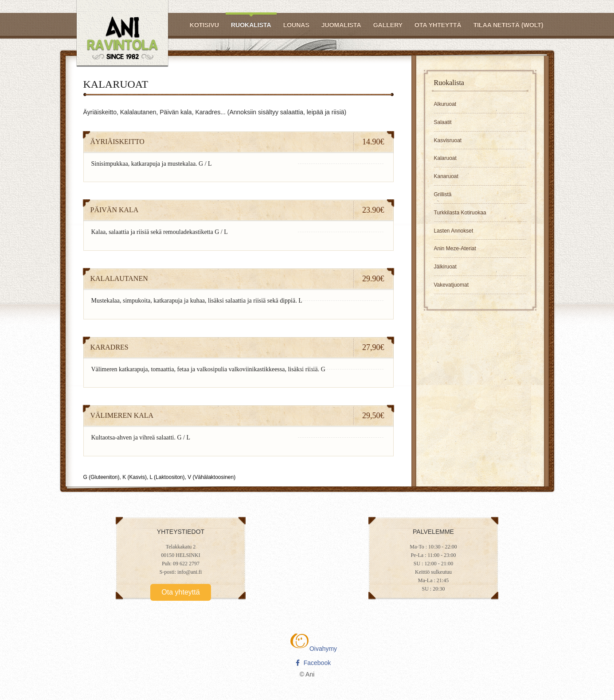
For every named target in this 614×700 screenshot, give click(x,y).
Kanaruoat (446, 176)
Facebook (313, 663)
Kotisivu (204, 25)
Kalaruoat (445, 158)
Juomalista (341, 25)
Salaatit (443, 122)
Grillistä (443, 194)
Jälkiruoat (445, 267)
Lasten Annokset (454, 231)
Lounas (296, 25)
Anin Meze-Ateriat (455, 249)
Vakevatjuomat (452, 285)
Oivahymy (313, 649)
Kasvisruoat (448, 140)
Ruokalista (251, 25)
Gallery (388, 25)
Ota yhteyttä (438, 25)
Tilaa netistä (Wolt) (508, 25)
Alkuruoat (445, 104)
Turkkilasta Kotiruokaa (460, 213)
